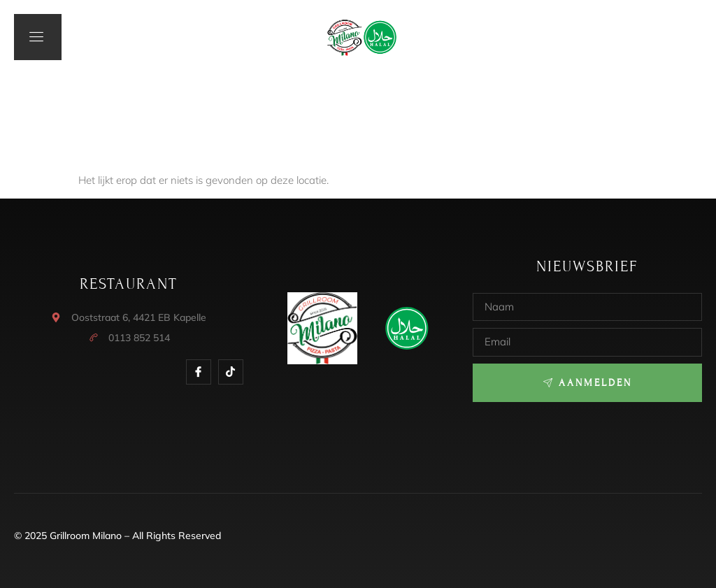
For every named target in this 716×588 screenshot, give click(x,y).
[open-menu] (38, 37)
